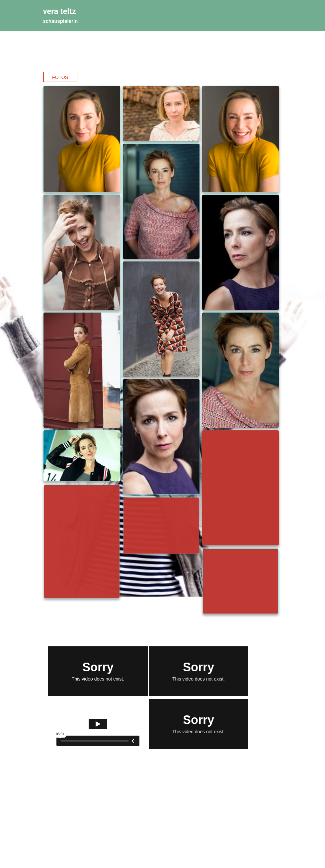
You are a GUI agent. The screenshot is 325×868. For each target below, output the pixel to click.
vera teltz (60, 11)
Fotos (60, 77)
